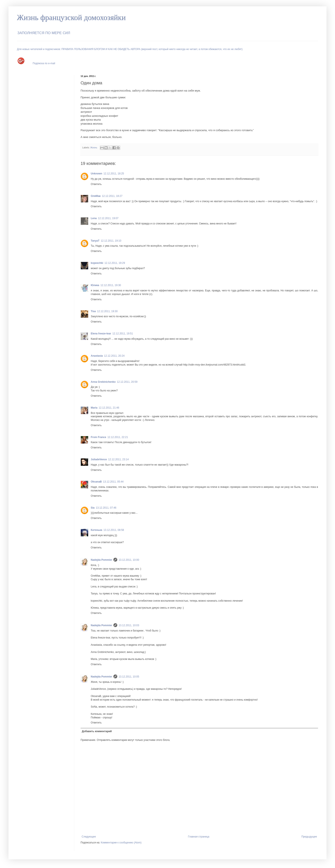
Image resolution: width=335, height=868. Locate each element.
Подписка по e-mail (44, 63)
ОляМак (96, 196)
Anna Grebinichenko (103, 382)
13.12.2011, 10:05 (129, 677)
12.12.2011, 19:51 (123, 334)
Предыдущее (309, 837)
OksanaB (96, 482)
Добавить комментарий (97, 731)
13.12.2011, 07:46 (106, 508)
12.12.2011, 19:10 (111, 241)
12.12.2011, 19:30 (111, 285)
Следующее (89, 837)
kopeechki (97, 263)
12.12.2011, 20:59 (127, 382)
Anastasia (97, 356)
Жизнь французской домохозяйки (71, 18)
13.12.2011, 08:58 (114, 530)
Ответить (96, 184)
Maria (94, 408)
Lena (94, 218)
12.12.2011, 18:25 (114, 174)
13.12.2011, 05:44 (113, 482)
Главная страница (199, 837)
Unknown (96, 174)
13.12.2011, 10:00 (129, 560)
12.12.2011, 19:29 (115, 263)
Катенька (96, 530)
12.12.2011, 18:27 (112, 196)
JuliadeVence (99, 459)
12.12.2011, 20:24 (114, 356)
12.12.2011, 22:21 (118, 437)
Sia (93, 508)
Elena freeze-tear (101, 334)
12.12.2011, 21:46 (109, 408)
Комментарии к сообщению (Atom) (121, 843)
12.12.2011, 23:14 (118, 459)
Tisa (93, 311)
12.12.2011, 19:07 (108, 218)
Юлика (95, 285)
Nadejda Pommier (101, 560)
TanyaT (95, 241)
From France (98, 437)
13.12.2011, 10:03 (129, 625)
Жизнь (94, 147)
